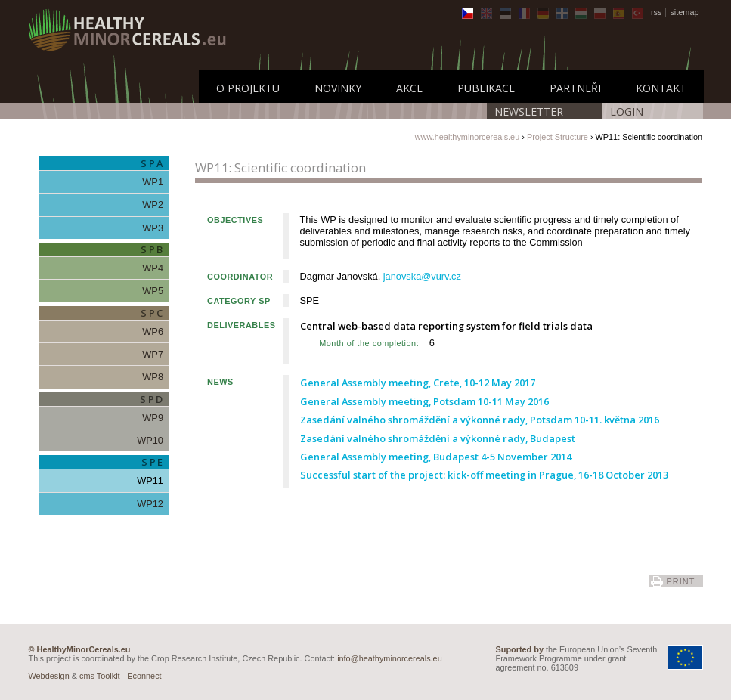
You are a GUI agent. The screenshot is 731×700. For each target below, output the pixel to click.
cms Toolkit (100, 676)
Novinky (338, 88)
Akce (409, 88)
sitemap (684, 12)
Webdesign (49, 676)
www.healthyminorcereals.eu (467, 137)
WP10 (150, 440)
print (680, 581)
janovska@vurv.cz (422, 276)
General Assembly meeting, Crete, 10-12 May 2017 (418, 383)
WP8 (153, 377)
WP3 (153, 228)
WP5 (153, 291)
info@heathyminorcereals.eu (390, 658)
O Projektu (248, 88)
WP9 (153, 418)
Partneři (575, 88)
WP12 (150, 504)
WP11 (150, 480)
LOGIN (627, 112)
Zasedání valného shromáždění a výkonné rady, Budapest (438, 438)
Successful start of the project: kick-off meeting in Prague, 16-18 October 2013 (484, 475)
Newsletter (529, 112)
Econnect (144, 676)
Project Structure (558, 137)
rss (657, 12)
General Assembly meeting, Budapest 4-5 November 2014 (436, 457)
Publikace (486, 88)
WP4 (153, 268)
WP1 (153, 182)
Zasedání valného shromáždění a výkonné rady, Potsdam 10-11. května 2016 (480, 420)
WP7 (153, 354)
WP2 (153, 204)
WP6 (153, 331)
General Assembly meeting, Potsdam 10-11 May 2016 (424, 401)
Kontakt (661, 88)
